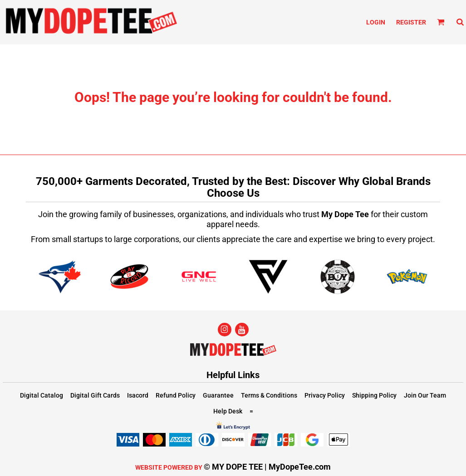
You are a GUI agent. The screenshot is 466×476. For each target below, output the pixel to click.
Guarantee (218, 395)
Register (411, 22)
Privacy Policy (325, 395)
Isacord (138, 395)
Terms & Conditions (269, 395)
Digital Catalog (42, 395)
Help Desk (228, 411)
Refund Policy (176, 395)
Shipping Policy (374, 395)
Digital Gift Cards (95, 395)
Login (376, 22)
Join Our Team (425, 395)
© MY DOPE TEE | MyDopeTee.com (267, 467)
